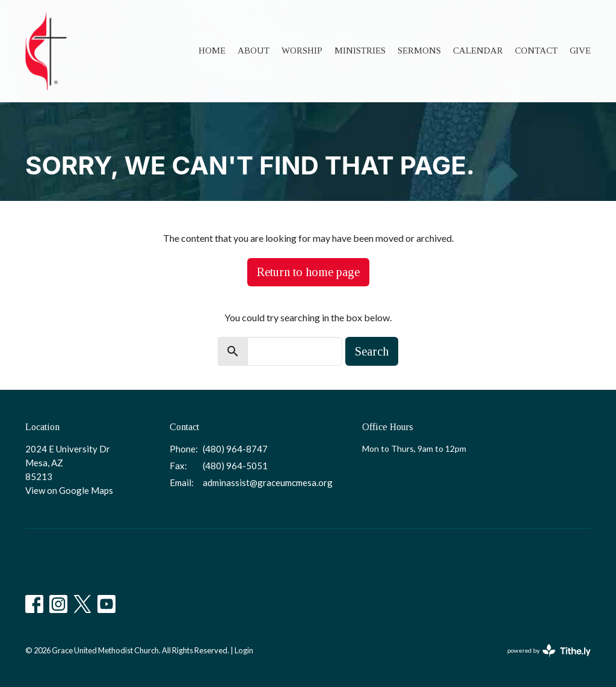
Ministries (360, 51)
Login (244, 650)
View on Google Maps (69, 490)
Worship (302, 51)
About (254, 51)
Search (372, 351)
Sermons (419, 51)
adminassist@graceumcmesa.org (268, 482)
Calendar (478, 51)
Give (580, 51)
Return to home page (308, 272)
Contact (536, 51)
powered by (549, 651)
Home (212, 51)
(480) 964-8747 (235, 449)
